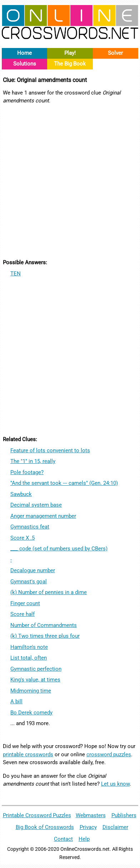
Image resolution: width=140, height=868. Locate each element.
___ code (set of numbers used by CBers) (59, 549)
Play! (70, 53)
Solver (115, 53)
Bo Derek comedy (31, 713)
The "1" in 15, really (33, 461)
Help (84, 839)
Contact (63, 839)
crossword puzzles (109, 754)
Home (24, 53)
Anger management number (43, 516)
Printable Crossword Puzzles (37, 815)
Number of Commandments (44, 625)
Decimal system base (36, 505)
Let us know (115, 784)
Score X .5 (22, 538)
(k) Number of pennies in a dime (49, 592)
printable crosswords (28, 754)
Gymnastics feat (30, 527)
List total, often (29, 658)
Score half (22, 614)
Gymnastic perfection (36, 669)
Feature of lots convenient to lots (50, 450)
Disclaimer (115, 827)
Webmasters (91, 815)
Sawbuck (21, 494)
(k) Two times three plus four (45, 636)
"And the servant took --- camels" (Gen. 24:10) (64, 483)
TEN (16, 274)
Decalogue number (33, 570)
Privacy (88, 827)
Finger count (25, 603)
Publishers (124, 815)
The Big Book (70, 64)
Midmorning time (31, 691)
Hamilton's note (29, 647)
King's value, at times (35, 680)
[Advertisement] (70, 180)
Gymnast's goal (29, 582)
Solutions (25, 64)
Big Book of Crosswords (45, 827)
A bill (16, 701)
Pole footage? (27, 472)
